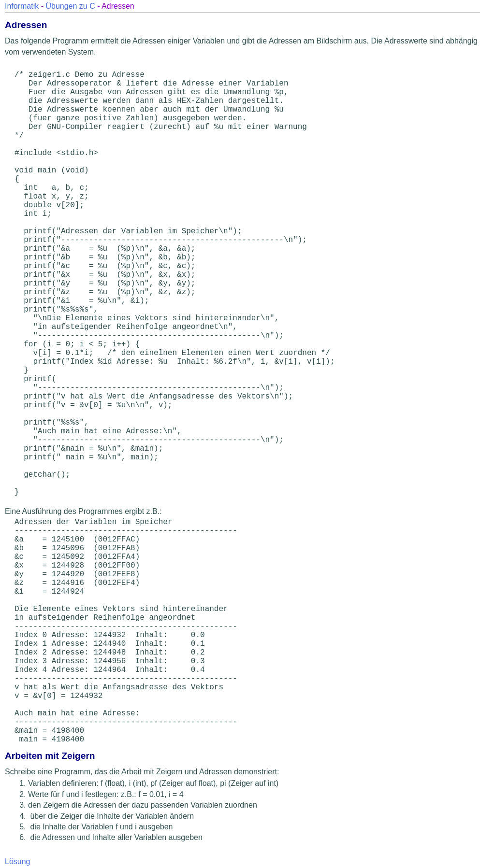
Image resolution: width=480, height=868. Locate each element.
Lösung (18, 861)
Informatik (22, 6)
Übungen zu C (70, 6)
